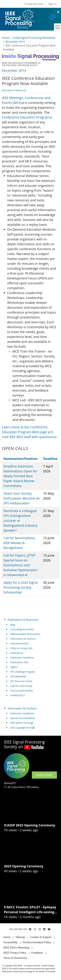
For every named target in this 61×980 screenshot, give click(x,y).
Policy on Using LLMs (21, 648)
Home (6, 38)
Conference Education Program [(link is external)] (27, 117)
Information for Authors (23, 639)
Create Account (34, 4)
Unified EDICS (18, 695)
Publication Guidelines (22, 658)
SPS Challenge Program (23, 672)
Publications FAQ (19, 662)
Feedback (37, 953)
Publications (17, 653)
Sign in (52, 4)
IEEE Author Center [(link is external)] (22, 723)
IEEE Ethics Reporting (16, 948)
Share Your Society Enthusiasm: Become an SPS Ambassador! (22, 498)
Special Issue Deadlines (23, 718)
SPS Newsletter (18, 676)
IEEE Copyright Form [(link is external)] (22, 728)
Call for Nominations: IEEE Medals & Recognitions (19, 543)
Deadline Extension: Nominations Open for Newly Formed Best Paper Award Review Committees (20, 476)
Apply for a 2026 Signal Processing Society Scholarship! (21, 587)
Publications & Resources (23, 620)
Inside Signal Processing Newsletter (34, 38)
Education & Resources (14, 90)
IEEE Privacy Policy (15, 953)
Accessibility (10, 942)
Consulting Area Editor (22, 629)
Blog (13, 625)
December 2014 (15, 42)
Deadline (50, 459)
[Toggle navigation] (58, 27)
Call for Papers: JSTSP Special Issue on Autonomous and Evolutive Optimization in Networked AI (20, 565)
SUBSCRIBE (44, 775)
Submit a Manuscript (21, 686)
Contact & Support (41, 937)
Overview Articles (20, 643)
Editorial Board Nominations (25, 634)
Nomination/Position (20, 459)
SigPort (14, 667)
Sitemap (20, 937)
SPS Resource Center (21, 681)
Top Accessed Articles (22, 691)
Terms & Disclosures (15, 958)
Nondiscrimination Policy (37, 942)
